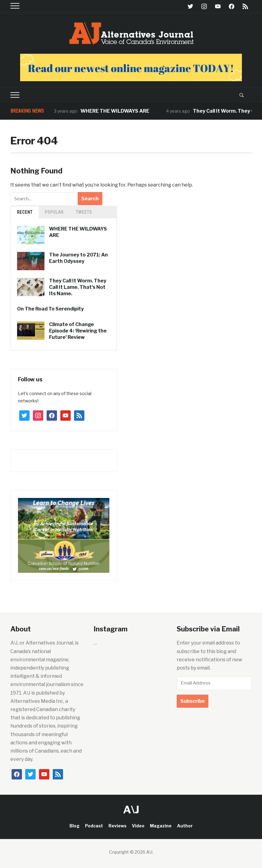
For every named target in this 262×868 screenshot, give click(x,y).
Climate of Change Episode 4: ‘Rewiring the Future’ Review (78, 331)
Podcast (94, 826)
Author (185, 826)
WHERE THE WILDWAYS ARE (115, 111)
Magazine (161, 826)
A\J (131, 810)
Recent (25, 212)
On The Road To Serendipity (50, 309)
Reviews (117, 826)
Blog (74, 826)
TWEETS (84, 212)
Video (138, 826)
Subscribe (193, 701)
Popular (54, 212)
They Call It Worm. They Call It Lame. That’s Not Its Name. (78, 287)
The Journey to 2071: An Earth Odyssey (78, 258)
